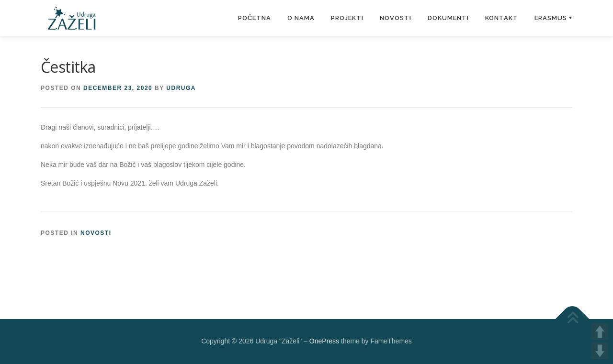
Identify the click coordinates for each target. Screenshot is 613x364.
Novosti (396, 18)
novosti (96, 233)
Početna (255, 18)
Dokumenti (448, 18)
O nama (301, 18)
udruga (181, 88)
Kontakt (502, 18)
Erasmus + (553, 18)
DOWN (600, 351)
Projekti (347, 18)
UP (600, 332)
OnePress (324, 341)
